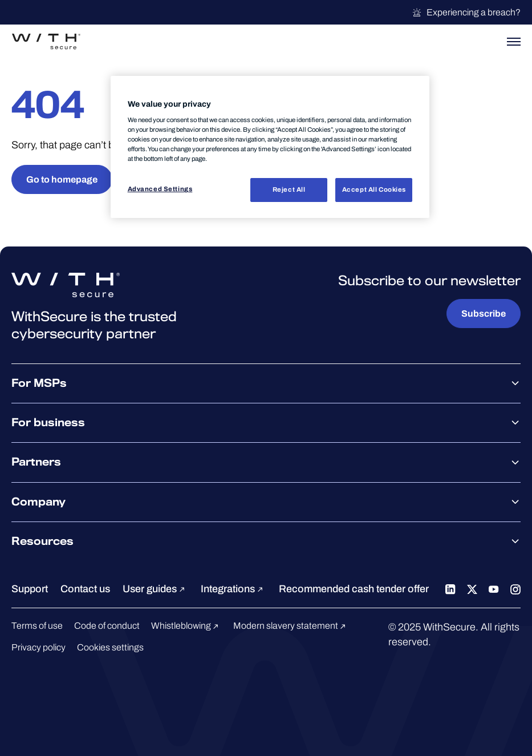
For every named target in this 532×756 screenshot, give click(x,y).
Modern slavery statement (291, 626)
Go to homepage (62, 179)
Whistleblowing (186, 626)
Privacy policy (38, 647)
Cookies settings (110, 647)
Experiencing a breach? (466, 13)
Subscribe (484, 314)
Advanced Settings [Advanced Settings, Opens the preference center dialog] (160, 189)
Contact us (85, 589)
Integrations (233, 589)
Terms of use (37, 626)
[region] (270, 147)
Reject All (289, 189)
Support (30, 589)
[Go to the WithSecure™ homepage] (46, 42)
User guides (155, 589)
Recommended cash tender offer (354, 589)
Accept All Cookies (374, 189)
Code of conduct (107, 626)
